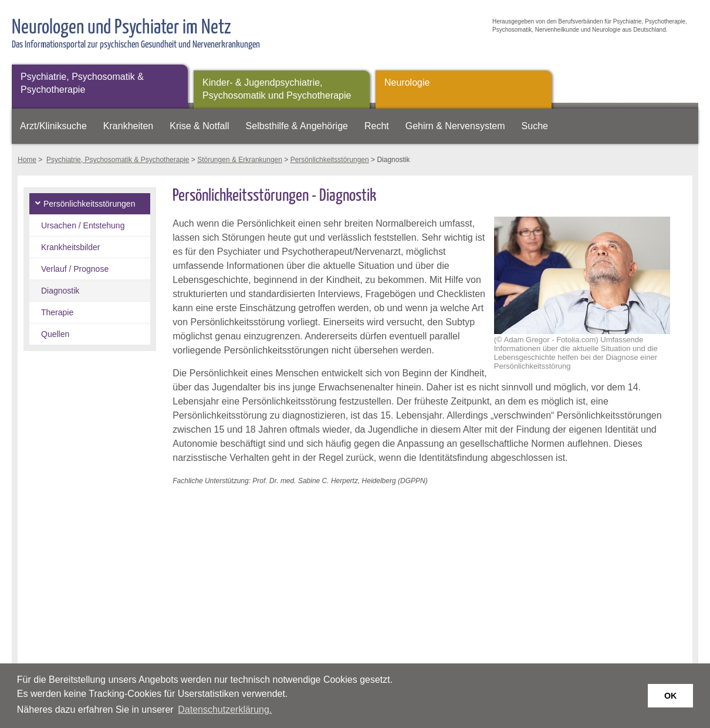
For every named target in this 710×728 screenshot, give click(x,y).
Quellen (55, 334)
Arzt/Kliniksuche (53, 126)
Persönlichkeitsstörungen (330, 160)
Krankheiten (128, 126)
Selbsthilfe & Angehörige (297, 126)
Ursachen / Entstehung (83, 225)
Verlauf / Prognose (75, 269)
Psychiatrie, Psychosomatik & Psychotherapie (82, 83)
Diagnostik (60, 291)
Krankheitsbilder (70, 247)
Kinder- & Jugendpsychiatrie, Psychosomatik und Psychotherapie (277, 89)
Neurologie (407, 82)
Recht (377, 126)
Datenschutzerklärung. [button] (225, 710)
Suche (535, 126)
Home (27, 160)
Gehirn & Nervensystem (455, 126)
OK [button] (671, 696)
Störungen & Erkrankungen (240, 160)
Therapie (57, 312)
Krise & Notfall (199, 126)
